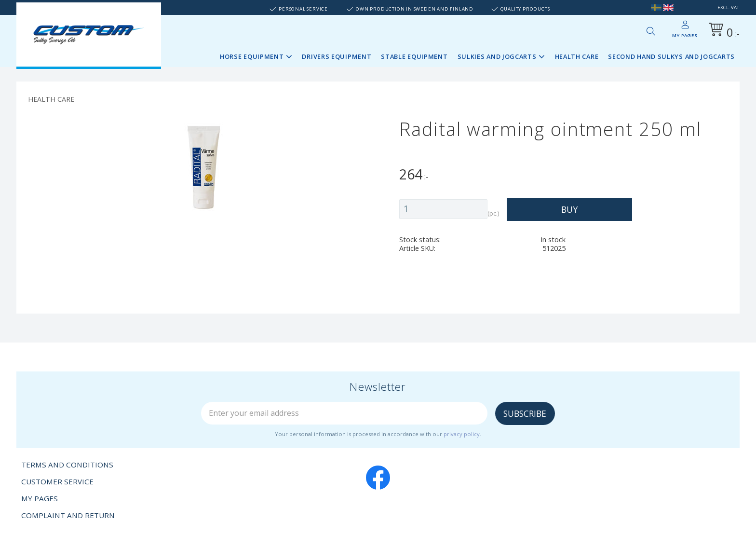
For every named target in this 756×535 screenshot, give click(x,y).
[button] (650, 31)
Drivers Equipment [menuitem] (337, 56)
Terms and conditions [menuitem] (67, 465)
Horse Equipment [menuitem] (252, 56)
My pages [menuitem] (685, 35)
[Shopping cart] (722, 31)
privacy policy (462, 434)
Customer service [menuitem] (57, 481)
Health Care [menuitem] (577, 56)
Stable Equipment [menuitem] (414, 56)
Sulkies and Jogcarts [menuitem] (497, 56)
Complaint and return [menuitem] (68, 515)
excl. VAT (728, 7)
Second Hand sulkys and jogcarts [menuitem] (671, 56)
